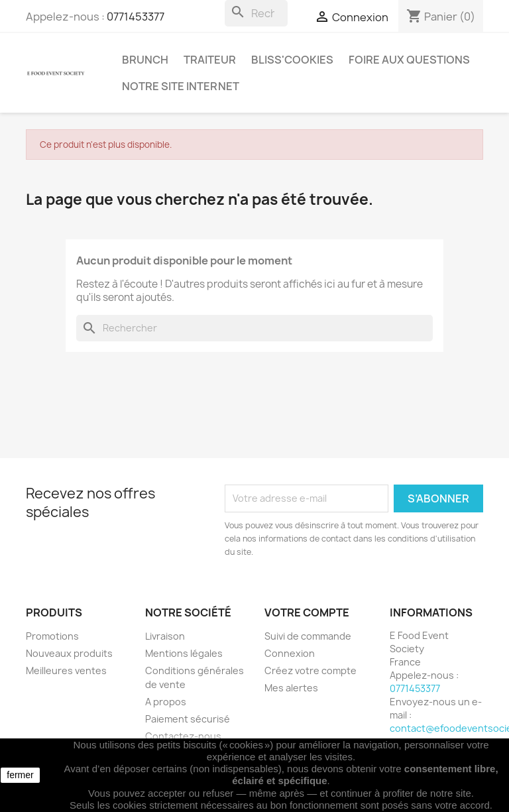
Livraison (165, 636)
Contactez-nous (183, 736)
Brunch (145, 60)
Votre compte (307, 612)
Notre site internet (181, 86)
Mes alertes (291, 688)
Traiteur (210, 60)
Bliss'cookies (292, 60)
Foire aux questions (409, 60)
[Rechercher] (256, 13)
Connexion (290, 653)
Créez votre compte (311, 670)
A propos (166, 702)
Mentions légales (184, 653)
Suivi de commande (308, 636)
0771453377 (136, 17)
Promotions (52, 636)
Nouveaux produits (69, 653)
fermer (20, 775)
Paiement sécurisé (188, 719)
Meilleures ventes (66, 670)
